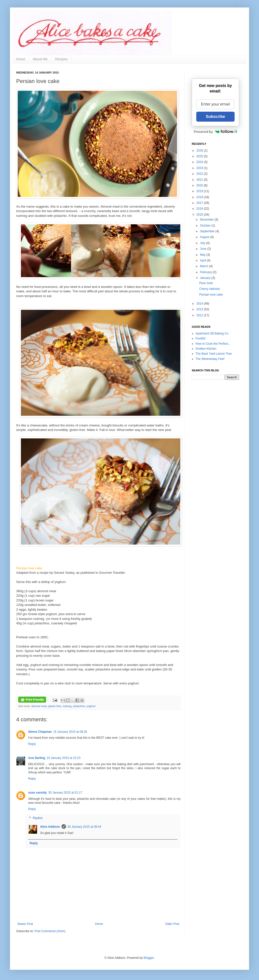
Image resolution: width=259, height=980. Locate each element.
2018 (200, 197)
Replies (38, 818)
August (205, 237)
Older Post (172, 924)
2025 (200, 156)
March (205, 266)
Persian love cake (211, 295)
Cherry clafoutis (210, 289)
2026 (200, 151)
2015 (200, 215)
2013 (200, 309)
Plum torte (206, 283)
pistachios (79, 706)
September (208, 231)
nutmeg (67, 706)
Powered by (215, 132)
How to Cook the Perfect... (213, 344)
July (203, 243)
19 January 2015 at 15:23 (64, 758)
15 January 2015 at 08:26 (70, 732)
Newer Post (25, 924)
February (206, 272)
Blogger (149, 958)
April (203, 260)
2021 (200, 180)
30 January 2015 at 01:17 (65, 793)
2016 (200, 209)
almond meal (39, 706)
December (207, 220)
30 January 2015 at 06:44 (84, 827)
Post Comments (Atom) (50, 931)
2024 (200, 162)
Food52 (201, 338)
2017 (200, 203)
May (203, 255)
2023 (200, 168)
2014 (200, 304)
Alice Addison (50, 827)
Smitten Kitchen (206, 349)
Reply (32, 744)
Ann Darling (37, 758)
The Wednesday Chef (210, 359)
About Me (40, 59)
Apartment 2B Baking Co (212, 333)
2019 (200, 191)
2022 (200, 174)
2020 (200, 185)
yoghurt (91, 706)
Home (21, 59)
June (204, 249)
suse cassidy (37, 793)
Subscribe (215, 117)
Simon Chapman (40, 732)
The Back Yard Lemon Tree (214, 354)
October (206, 226)
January (206, 278)
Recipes (61, 59)
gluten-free (55, 706)
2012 (200, 315)
